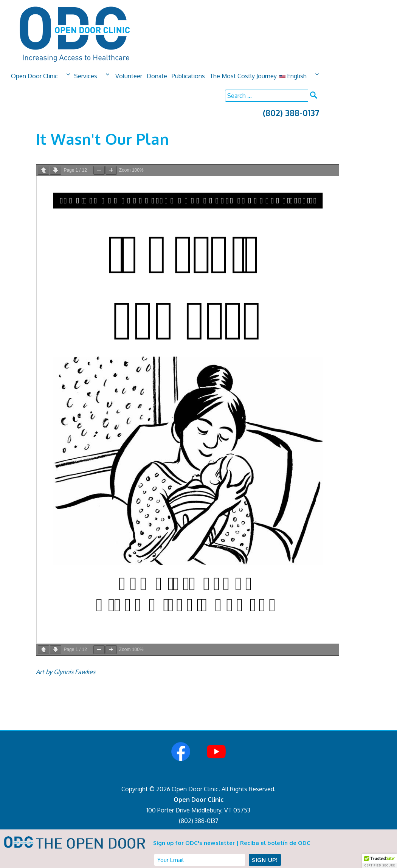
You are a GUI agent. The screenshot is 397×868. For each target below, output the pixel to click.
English (293, 76)
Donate (157, 76)
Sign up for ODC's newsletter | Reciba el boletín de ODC (232, 843)
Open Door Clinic (34, 76)
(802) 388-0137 (291, 113)
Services (86, 76)
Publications (188, 76)
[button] (380, 861)
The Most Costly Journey (243, 76)
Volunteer (129, 76)
